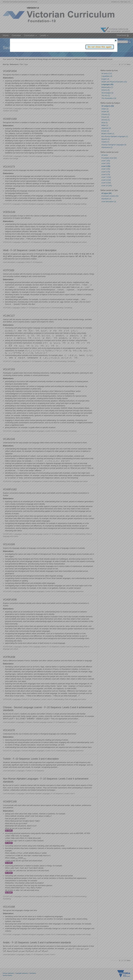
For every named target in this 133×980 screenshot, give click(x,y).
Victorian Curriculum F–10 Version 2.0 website (41, 56)
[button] (116, 40)
